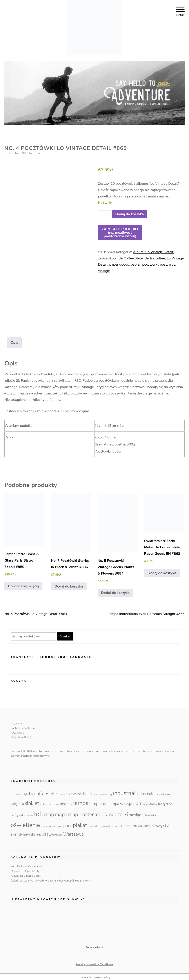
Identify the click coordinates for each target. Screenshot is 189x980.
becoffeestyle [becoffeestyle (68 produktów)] (43, 792)
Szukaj (65, 635)
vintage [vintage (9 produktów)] (59, 833)
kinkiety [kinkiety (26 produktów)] (66, 802)
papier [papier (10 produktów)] (59, 825)
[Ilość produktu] (104, 214)
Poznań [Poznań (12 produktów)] (114, 824)
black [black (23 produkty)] (78, 792)
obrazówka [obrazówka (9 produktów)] (150, 814)
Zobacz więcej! (94, 946)
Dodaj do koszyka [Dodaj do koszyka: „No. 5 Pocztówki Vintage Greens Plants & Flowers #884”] (115, 591)
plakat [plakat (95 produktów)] (80, 824)
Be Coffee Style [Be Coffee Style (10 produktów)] (20, 793)
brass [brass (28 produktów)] (88, 792)
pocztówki (150, 265)
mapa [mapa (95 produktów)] (61, 813)
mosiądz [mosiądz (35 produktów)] (136, 814)
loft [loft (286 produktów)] (39, 813)
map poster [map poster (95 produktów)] (81, 813)
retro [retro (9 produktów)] (122, 825)
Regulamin (17, 722)
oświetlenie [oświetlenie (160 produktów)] (25, 823)
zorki (37, 153)
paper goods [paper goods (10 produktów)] (48, 825)
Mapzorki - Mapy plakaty (25, 870)
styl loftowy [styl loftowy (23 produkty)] (154, 824)
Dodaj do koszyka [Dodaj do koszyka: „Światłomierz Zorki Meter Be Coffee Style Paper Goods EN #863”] (162, 571)
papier (136, 265)
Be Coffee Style (131, 258)
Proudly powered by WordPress (94, 963)
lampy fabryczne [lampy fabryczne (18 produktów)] (160, 803)
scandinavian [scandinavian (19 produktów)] (134, 824)
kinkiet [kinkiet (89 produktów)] (32, 802)
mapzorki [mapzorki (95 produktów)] (118, 813)
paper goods (119, 265)
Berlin (149, 258)
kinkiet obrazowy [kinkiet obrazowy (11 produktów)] (50, 803)
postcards (167, 265)
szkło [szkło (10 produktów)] (38, 833)
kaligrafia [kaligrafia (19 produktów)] (17, 803)
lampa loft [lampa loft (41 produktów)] (98, 802)
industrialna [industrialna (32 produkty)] (147, 792)
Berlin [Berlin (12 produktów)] (61, 793)
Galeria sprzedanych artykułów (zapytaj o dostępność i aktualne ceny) (51, 879)
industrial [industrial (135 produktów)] (124, 792)
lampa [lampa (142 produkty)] (81, 802)
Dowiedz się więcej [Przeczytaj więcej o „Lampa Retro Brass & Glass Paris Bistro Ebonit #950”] (23, 585)
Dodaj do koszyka (130, 214)
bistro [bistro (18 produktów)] (70, 792)
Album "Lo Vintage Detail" (154, 252)
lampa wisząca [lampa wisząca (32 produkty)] (121, 802)
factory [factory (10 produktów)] (108, 793)
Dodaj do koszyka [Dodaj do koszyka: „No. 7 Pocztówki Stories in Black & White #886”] (69, 585)
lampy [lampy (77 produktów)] (141, 802)
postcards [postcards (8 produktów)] (104, 825)
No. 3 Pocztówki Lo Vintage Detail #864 (36, 612)
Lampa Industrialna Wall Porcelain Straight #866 (146, 612)
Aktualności (18, 731)
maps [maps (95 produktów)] (101, 813)
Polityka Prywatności (23, 726)
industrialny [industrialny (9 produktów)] (164, 793)
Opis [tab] (14, 341)
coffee (160, 258)
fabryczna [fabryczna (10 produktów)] (98, 793)
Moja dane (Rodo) (21, 736)
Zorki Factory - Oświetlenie (26, 865)
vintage (104, 271)
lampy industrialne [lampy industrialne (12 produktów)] (22, 814)
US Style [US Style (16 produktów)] (48, 833)
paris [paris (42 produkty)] (68, 824)
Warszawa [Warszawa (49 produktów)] (74, 833)
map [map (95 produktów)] (49, 813)
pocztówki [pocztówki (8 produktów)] (93, 825)
